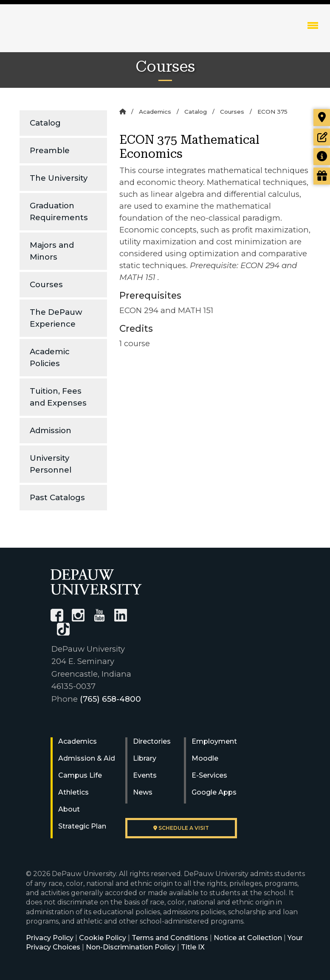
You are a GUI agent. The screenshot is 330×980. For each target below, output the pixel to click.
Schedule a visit (181, 828)
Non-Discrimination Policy (131, 947)
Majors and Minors (52, 251)
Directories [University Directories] (152, 741)
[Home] (123, 112)
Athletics (73, 792)
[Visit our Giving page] (322, 176)
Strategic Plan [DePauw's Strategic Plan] (82, 826)
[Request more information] (322, 157)
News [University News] (143, 792)
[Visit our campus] (322, 118)
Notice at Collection (248, 938)
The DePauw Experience (56, 318)
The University (59, 178)
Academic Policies (50, 357)
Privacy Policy (50, 938)
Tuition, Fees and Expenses (58, 397)
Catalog (45, 123)
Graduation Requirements (59, 211)
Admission (51, 430)
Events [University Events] (145, 775)
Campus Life (80, 775)
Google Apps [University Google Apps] (214, 792)
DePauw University (60, 34)
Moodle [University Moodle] (205, 758)
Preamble (50, 150)
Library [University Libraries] (145, 758)
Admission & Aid (87, 758)
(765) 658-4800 (110, 699)
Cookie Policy (103, 938)
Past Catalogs (57, 497)
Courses (46, 284)
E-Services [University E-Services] (209, 775)
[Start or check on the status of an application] (322, 137)
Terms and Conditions (170, 938)
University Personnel (51, 464)
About (69, 809)
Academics (155, 112)
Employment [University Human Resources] (214, 741)
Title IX (193, 947)
